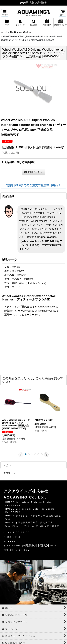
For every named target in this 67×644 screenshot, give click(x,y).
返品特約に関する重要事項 (18, 162)
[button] (5, 13)
